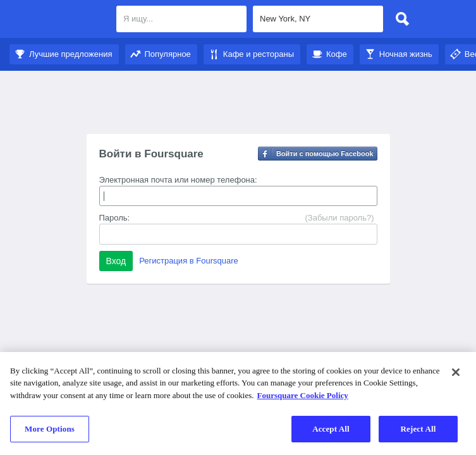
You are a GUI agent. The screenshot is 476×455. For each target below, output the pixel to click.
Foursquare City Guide (58, 20)
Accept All (331, 429)
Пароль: (115, 218)
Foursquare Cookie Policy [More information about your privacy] (303, 395)
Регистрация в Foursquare (189, 261)
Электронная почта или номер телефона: (178, 180)
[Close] (456, 372)
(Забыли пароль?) (339, 218)
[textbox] (181, 19)
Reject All (418, 429)
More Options (50, 429)
